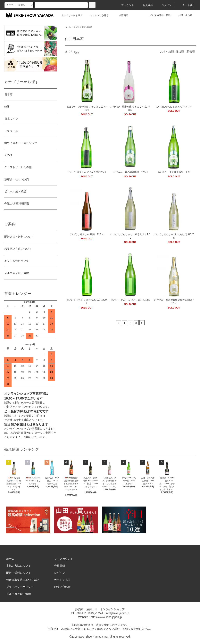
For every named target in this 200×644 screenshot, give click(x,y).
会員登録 (145, 5)
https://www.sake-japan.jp (106, 617)
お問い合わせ (183, 15)
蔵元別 (76, 27)
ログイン (164, 5)
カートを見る (62, 580)
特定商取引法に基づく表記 (23, 580)
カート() (186, 5)
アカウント (125, 5)
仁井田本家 (87, 27)
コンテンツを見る (97, 15)
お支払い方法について (18, 249)
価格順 (180, 52)
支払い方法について (19, 566)
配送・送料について (19, 573)
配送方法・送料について (19, 237)
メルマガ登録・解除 (158, 15)
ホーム (68, 27)
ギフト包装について (17, 261)
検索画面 (121, 15)
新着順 (191, 52)
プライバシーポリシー (20, 587)
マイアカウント (64, 559)
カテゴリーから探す (70, 15)
